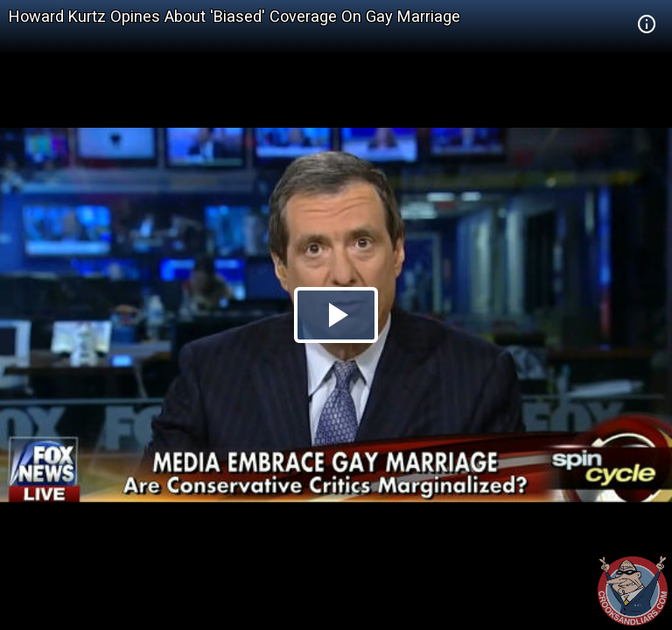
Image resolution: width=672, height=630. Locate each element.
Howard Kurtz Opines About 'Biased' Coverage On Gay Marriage (234, 16)
